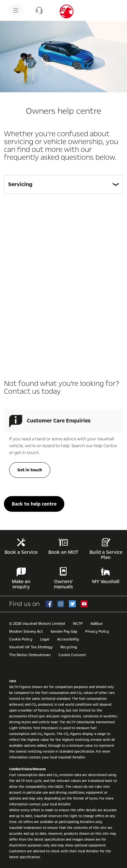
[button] (39, 10)
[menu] (16, 10)
